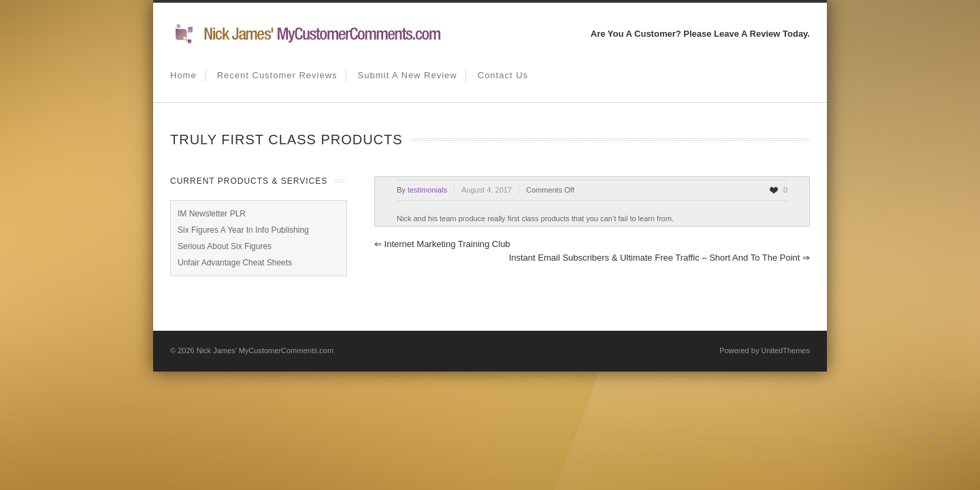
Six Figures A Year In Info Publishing (243, 230)
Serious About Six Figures (225, 246)
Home (183, 75)
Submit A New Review (408, 75)
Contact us (503, 75)
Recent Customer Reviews (277, 75)
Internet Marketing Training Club (442, 244)
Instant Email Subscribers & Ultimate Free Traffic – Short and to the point (659, 258)
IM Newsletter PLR (212, 214)
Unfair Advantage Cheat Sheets (235, 263)
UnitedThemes (785, 350)
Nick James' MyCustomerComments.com (265, 350)
